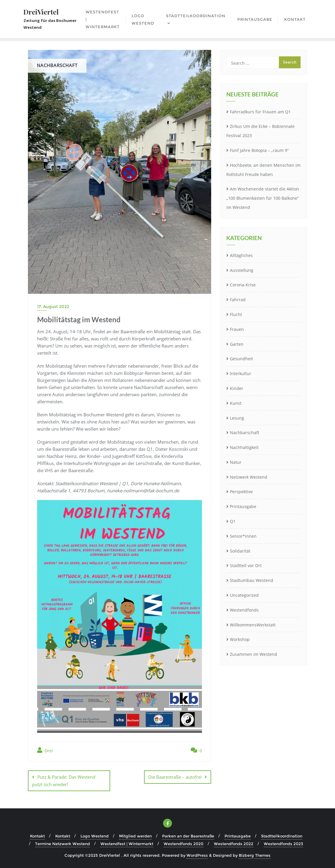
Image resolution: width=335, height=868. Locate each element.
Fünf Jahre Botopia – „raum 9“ (259, 150)
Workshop (240, 639)
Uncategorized (244, 595)
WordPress (197, 855)
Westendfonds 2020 (184, 844)
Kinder (237, 388)
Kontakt (37, 836)
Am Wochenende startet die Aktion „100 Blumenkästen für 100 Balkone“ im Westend (263, 198)
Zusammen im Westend (253, 654)
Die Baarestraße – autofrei (175, 777)
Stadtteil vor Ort (246, 565)
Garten (237, 344)
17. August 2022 (53, 307)
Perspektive (241, 492)
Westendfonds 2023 (283, 844)
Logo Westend (95, 836)
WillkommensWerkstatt (253, 625)
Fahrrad (238, 300)
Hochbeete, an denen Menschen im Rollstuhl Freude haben (263, 170)
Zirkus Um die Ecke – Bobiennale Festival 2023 (260, 131)
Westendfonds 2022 (234, 844)
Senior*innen (243, 536)
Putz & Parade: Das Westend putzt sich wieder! (64, 781)
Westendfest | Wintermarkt (127, 844)
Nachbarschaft (245, 433)
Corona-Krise (243, 285)
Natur (236, 462)
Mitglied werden (135, 836)
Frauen (237, 329)
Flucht (236, 314)
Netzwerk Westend (249, 477)
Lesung (237, 418)
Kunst (236, 403)
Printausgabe (243, 506)
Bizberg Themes (255, 855)
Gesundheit (241, 359)
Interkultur (241, 373)
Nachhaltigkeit (244, 447)
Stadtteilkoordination (282, 836)
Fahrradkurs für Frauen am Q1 (260, 112)
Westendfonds (244, 610)
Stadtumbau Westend (252, 580)
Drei (45, 750)
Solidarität (240, 551)
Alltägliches (241, 255)
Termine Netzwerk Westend (63, 844)
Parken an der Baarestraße (188, 836)
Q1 (233, 521)
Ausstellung (242, 270)
